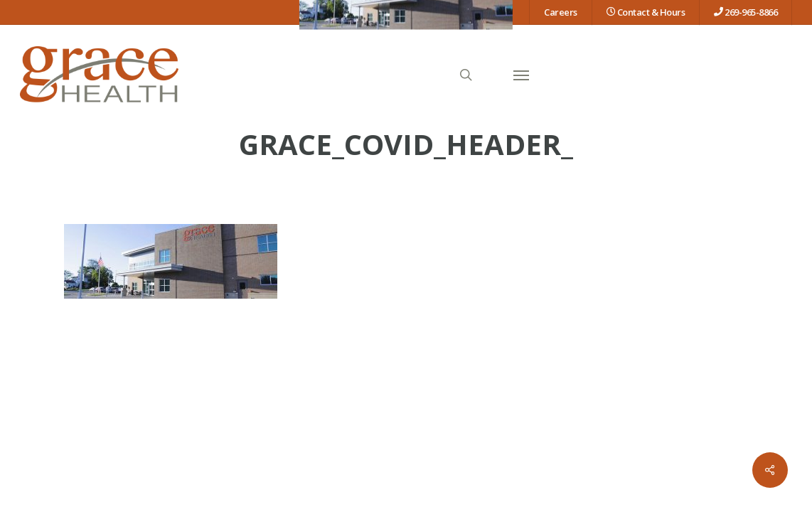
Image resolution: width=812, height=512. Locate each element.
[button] (521, 75)
